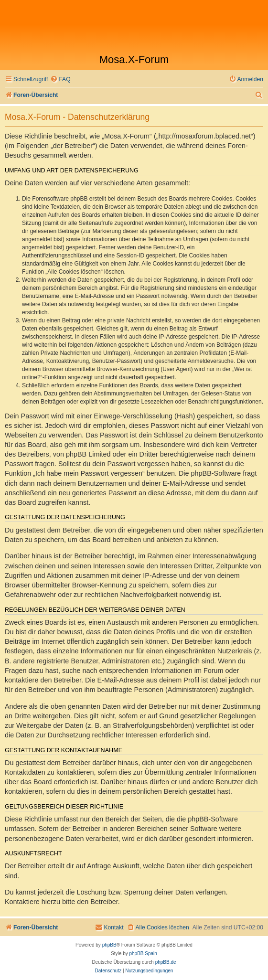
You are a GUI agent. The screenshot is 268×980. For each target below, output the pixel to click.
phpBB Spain (143, 953)
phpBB (109, 945)
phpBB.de (166, 962)
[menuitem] (60, 80)
